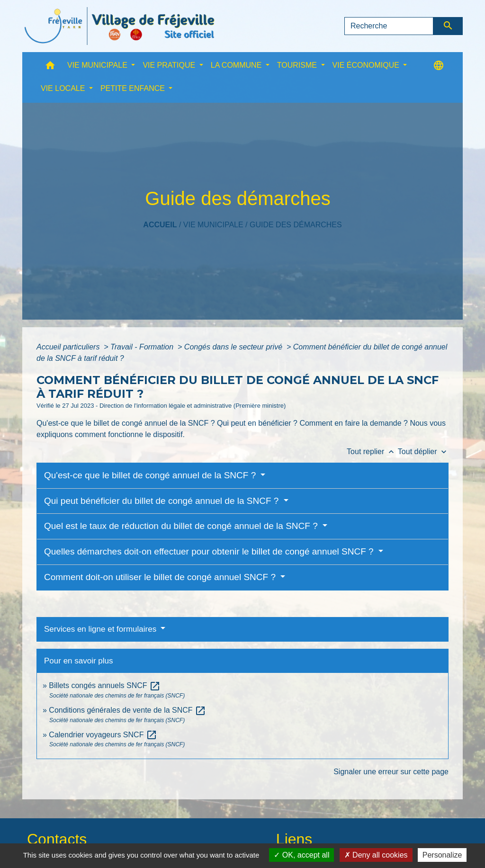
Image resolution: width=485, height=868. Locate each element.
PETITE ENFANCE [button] (134, 88)
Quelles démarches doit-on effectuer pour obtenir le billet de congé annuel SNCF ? (210, 551)
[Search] (389, 26)
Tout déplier (423, 452)
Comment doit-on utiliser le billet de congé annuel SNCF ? (161, 577)
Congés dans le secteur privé (234, 347)
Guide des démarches (296, 225)
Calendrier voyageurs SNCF (103, 735)
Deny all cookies (376, 855)
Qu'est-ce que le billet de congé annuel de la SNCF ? (151, 475)
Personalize (442, 855)
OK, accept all (301, 855)
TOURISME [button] (298, 65)
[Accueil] (119, 26)
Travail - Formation (143, 347)
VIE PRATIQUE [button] (170, 65)
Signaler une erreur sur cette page (391, 772)
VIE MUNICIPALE (213, 225)
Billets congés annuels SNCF (105, 685)
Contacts (57, 839)
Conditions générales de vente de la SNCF (127, 710)
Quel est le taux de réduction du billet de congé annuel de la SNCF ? (182, 526)
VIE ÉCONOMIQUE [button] (367, 65)
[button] (50, 67)
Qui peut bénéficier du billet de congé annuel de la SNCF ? (163, 501)
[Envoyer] (448, 26)
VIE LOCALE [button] (64, 88)
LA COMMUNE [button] (237, 65)
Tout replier (372, 452)
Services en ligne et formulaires (101, 629)
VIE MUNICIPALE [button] (98, 65)
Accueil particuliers (69, 347)
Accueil (160, 225)
